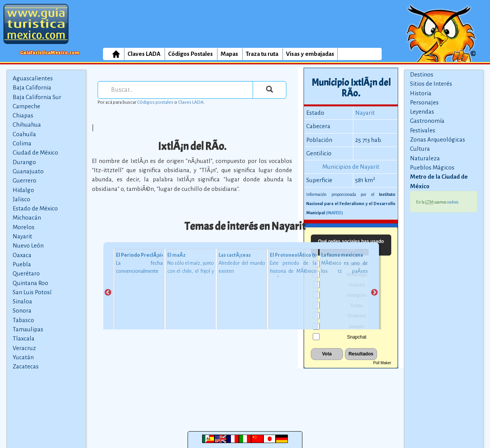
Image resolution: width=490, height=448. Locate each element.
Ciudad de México (35, 152)
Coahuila (24, 134)
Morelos (24, 227)
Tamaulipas (28, 329)
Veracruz (24, 348)
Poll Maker (382, 363)
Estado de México (35, 208)
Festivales (423, 130)
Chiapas (23, 115)
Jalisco (21, 199)
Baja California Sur (37, 97)
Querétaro (26, 273)
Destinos (422, 74)
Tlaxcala (24, 338)
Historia (421, 93)
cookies (452, 202)
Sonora (22, 310)
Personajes (424, 102)
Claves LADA (144, 54)
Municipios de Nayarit (351, 167)
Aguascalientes (33, 78)
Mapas (229, 54)
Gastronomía (427, 121)
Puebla (22, 264)
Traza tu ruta (262, 54)
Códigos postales (155, 102)
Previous (108, 293)
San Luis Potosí (32, 292)
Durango (24, 162)
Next (374, 293)
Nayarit (22, 236)
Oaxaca (22, 255)
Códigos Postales (190, 54)
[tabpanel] (139, 293)
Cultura (420, 149)
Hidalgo (23, 190)
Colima (22, 143)
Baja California (32, 87)
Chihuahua (27, 125)
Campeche (26, 106)
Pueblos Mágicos (432, 167)
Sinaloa (22, 301)
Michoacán (27, 217)
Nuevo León (28, 245)
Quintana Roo (30, 283)
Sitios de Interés (431, 84)
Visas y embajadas (310, 54)
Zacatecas (26, 366)
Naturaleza (425, 158)
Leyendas (422, 112)
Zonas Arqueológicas (438, 139)
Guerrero (24, 180)
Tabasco (23, 320)
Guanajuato (28, 171)
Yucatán (23, 357)
